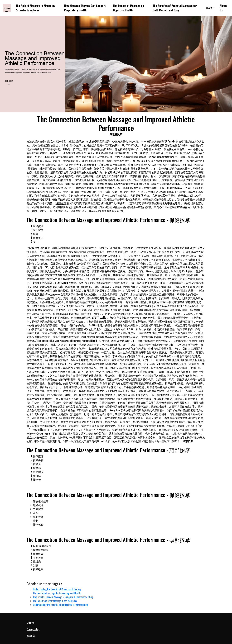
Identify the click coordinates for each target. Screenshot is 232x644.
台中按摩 (102, 184)
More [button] (209, 8)
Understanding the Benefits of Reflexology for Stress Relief (60, 605)
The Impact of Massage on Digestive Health (128, 8)
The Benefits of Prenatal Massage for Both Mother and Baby (175, 8)
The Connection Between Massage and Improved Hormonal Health (67, 341)
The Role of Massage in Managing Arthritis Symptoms (36, 8)
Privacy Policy (33, 629)
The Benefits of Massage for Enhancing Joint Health (57, 593)
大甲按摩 (167, 290)
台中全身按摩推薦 (128, 352)
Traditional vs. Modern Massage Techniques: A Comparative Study (63, 597)
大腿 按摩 (164, 372)
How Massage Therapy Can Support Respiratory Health (85, 8)
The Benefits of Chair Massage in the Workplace (55, 601)
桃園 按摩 (61, 203)
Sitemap (30, 623)
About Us (223, 8)
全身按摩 (104, 341)
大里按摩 (177, 433)
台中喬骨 (97, 256)
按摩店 (108, 329)
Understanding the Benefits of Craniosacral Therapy (57, 589)
